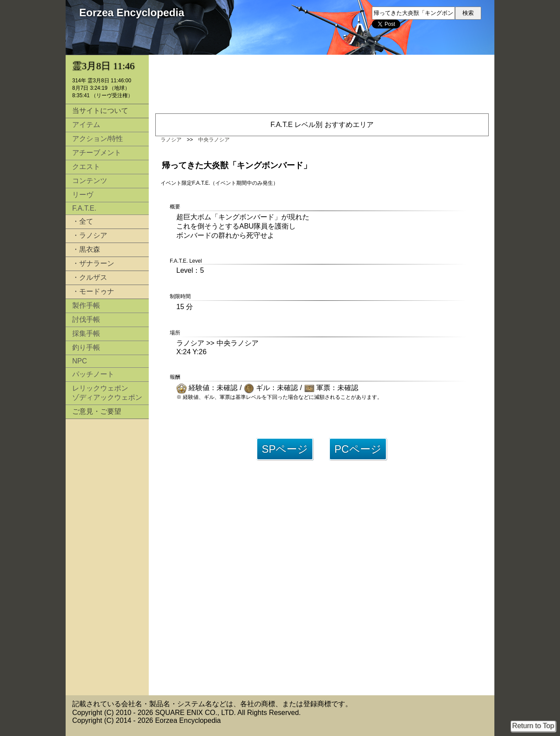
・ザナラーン (93, 263)
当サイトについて (100, 111)
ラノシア (171, 140)
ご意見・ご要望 (97, 411)
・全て (83, 221)
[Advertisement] (107, 557)
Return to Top (533, 726)
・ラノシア (90, 235)
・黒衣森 (86, 249)
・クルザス (90, 277)
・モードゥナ (93, 291)
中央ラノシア (214, 140)
